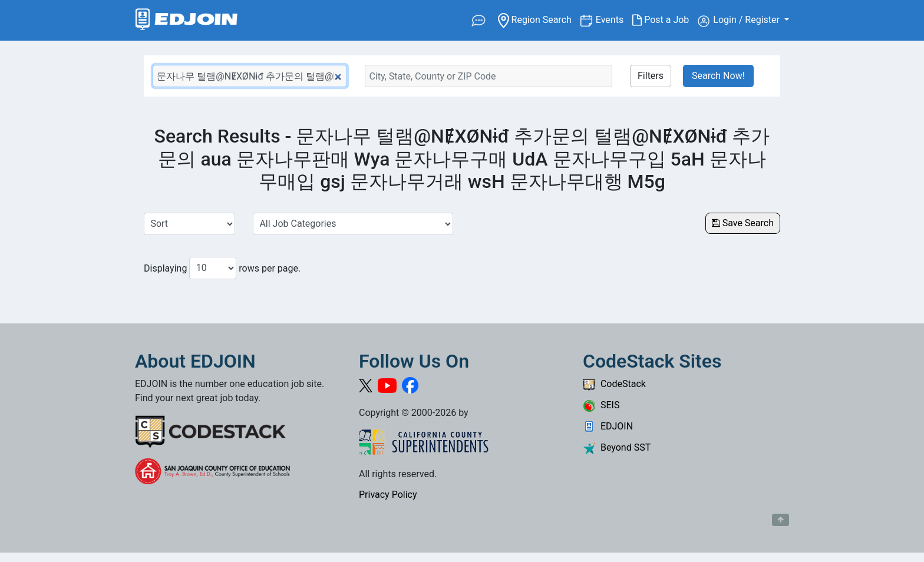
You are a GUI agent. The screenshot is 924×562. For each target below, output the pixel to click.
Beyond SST (617, 447)
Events (614, 19)
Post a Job (665, 20)
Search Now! (718, 76)
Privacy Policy (388, 495)
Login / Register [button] (740, 21)
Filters (651, 76)
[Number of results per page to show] (213, 268)
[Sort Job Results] (189, 224)
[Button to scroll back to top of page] (781, 520)
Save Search (743, 223)
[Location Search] (489, 76)
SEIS (601, 405)
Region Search (539, 19)
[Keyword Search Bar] (250, 76)
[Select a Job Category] (353, 224)
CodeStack (614, 384)
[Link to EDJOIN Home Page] (187, 20)
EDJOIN (608, 426)
